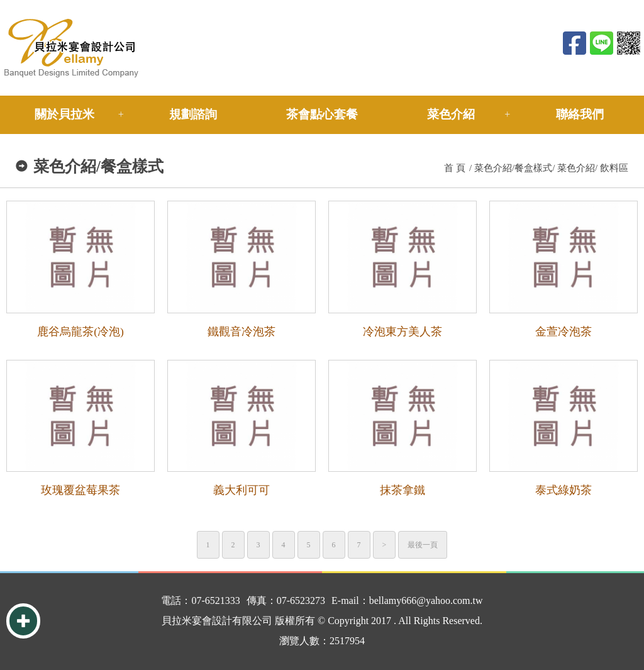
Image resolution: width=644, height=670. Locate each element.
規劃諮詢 (193, 114)
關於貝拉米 (64, 114)
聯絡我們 (580, 114)
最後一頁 (423, 545)
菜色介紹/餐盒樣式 (513, 168)
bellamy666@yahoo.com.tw (426, 600)
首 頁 (455, 168)
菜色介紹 (451, 114)
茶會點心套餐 (322, 114)
